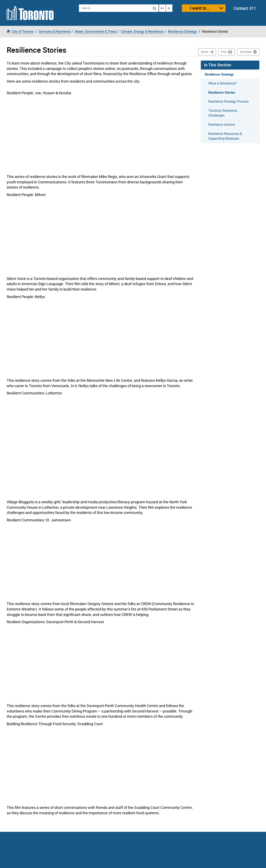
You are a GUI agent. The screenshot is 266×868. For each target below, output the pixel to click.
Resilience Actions (222, 125)
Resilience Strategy (219, 74)
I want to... (200, 8)
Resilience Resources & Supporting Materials (225, 136)
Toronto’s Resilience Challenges (223, 113)
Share (208, 52)
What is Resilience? (222, 83)
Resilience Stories (222, 92)
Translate (246, 52)
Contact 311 (245, 8)
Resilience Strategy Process (229, 101)
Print (224, 52)
